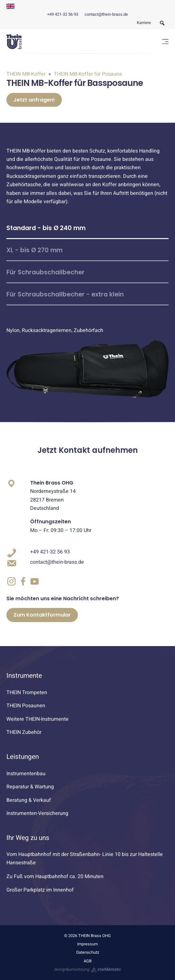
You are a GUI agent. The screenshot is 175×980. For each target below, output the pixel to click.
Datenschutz (88, 952)
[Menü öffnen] (165, 42)
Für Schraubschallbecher (46, 272)
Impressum (88, 944)
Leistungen (23, 757)
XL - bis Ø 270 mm (34, 250)
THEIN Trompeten (27, 693)
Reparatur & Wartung (30, 787)
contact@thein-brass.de (106, 14)
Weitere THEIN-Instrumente (37, 719)
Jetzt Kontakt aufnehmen (88, 450)
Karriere (144, 23)
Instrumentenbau (26, 774)
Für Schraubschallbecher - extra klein (65, 294)
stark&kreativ (106, 969)
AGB (88, 961)
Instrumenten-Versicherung (37, 813)
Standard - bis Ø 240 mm (46, 228)
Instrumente (24, 676)
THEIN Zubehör (24, 732)
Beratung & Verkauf (29, 800)
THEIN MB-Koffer (27, 74)
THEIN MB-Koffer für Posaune (87, 74)
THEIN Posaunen (26, 706)
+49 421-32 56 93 (63, 14)
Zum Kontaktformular (42, 615)
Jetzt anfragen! (34, 100)
